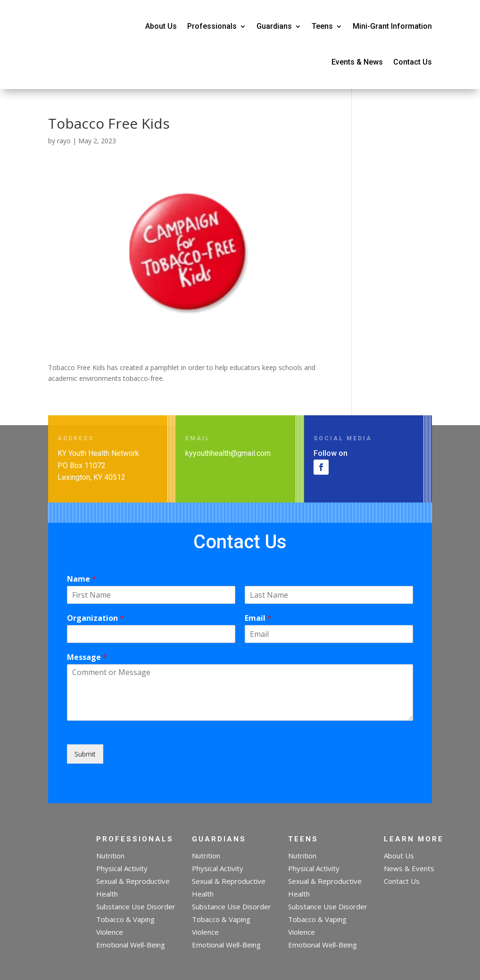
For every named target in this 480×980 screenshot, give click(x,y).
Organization (95, 618)
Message (87, 657)
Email (258, 618)
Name (82, 579)
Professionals (212, 26)
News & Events (409, 868)
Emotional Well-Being (131, 945)
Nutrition (110, 856)
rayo (64, 141)
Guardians (274, 26)
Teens (322, 26)
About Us (161, 26)
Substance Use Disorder (136, 906)
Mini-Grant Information (392, 26)
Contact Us (413, 62)
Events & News (357, 62)
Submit (85, 754)
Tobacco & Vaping (125, 919)
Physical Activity (122, 868)
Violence (110, 932)
